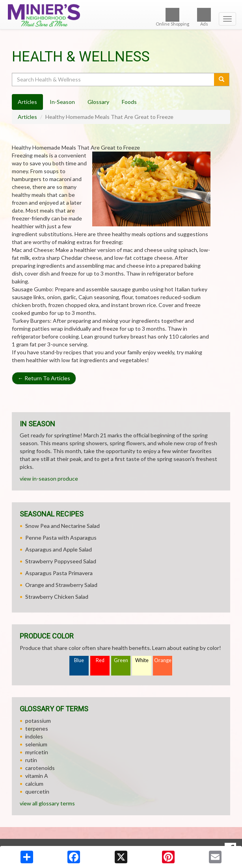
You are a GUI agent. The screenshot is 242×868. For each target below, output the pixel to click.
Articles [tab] (27, 102)
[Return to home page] (121, 15)
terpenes (37, 728)
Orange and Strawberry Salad (61, 585)
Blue (79, 660)
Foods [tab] (129, 102)
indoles (34, 736)
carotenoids (40, 768)
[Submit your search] (222, 80)
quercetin (37, 791)
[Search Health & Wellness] (114, 80)
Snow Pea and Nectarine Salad (62, 526)
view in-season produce (49, 478)
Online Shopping (172, 17)
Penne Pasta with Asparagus (61, 538)
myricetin (37, 752)
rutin (31, 760)
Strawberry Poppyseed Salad (61, 561)
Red (100, 660)
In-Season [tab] (62, 102)
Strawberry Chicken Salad (57, 597)
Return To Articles (44, 378)
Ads (204, 17)
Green (121, 660)
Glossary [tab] (98, 102)
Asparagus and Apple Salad (59, 549)
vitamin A (37, 776)
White (142, 660)
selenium (36, 744)
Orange (163, 660)
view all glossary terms (47, 803)
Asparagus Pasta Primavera (59, 573)
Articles (27, 117)
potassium (38, 721)
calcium (34, 784)
